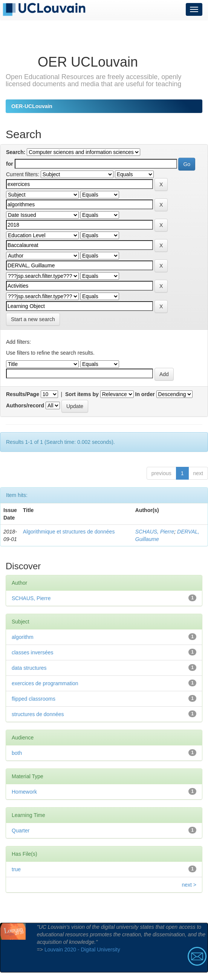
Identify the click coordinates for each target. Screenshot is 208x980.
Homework (24, 792)
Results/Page (23, 394)
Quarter (21, 831)
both (17, 753)
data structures (29, 668)
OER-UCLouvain (32, 106)
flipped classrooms (34, 699)
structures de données (38, 714)
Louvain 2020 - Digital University (82, 950)
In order (145, 394)
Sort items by (82, 394)
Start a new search (33, 319)
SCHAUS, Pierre (155, 532)
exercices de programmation (45, 683)
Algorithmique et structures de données (69, 532)
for (10, 164)
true (16, 869)
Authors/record (25, 405)
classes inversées (33, 652)
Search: (16, 152)
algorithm (23, 637)
